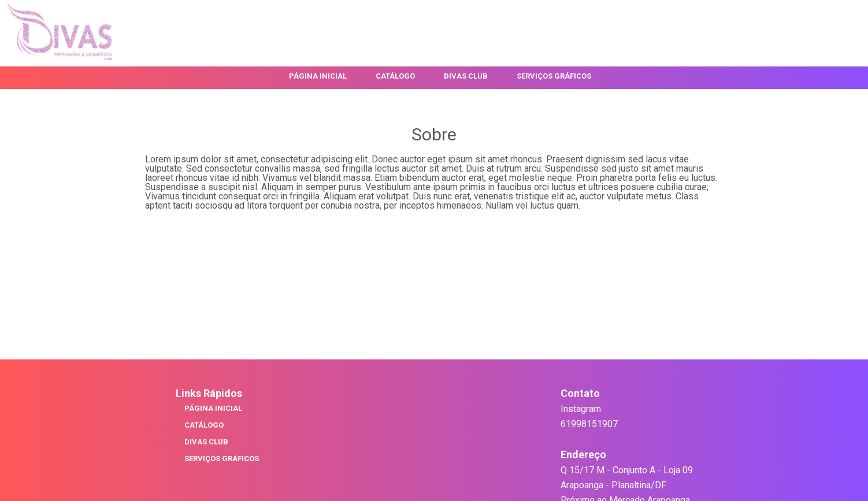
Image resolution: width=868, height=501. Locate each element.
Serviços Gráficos (554, 76)
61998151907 (589, 424)
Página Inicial (318, 76)
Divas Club (466, 76)
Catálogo (395, 76)
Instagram (581, 409)
